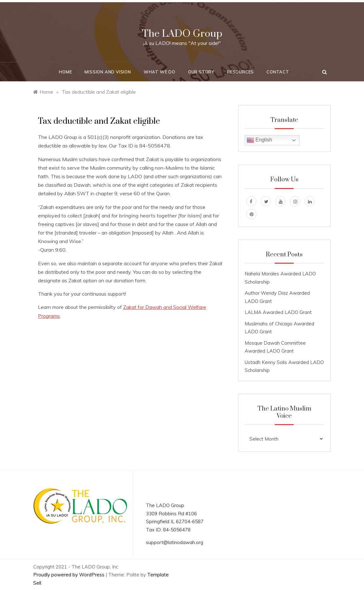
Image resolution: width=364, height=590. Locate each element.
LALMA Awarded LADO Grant (278, 312)
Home (65, 72)
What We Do (160, 72)
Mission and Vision (108, 72)
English (259, 140)
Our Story (201, 72)
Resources (240, 72)
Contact (278, 72)
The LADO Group (182, 34)
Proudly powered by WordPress (69, 575)
